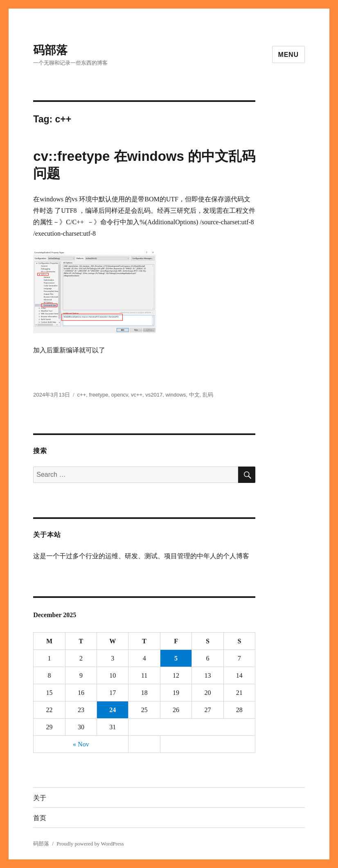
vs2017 (154, 395)
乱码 (208, 395)
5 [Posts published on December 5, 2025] (176, 658)
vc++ (137, 395)
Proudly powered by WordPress (90, 844)
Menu (288, 55)
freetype (98, 395)
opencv (120, 395)
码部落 (50, 50)
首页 (40, 818)
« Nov (81, 744)
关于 (40, 798)
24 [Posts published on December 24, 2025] (113, 710)
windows (176, 395)
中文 (194, 395)
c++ (82, 395)
